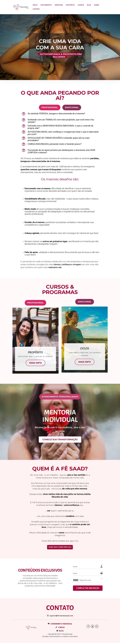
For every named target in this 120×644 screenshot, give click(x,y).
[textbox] (85, 351)
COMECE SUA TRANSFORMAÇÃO (60, 439)
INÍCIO (35, 5)
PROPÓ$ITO (70, 5)
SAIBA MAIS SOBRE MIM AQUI (60, 547)
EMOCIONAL (72, 107)
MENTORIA (59, 5)
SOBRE (97, 5)
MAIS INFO (35, 363)
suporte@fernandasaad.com (60, 616)
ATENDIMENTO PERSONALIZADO (60, 397)
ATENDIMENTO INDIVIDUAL (60, 624)
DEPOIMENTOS (46, 5)
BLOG (89, 5)
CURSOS (81, 5)
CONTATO (36, 9)
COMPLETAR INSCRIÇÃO (88, 588)
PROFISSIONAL (50, 107)
